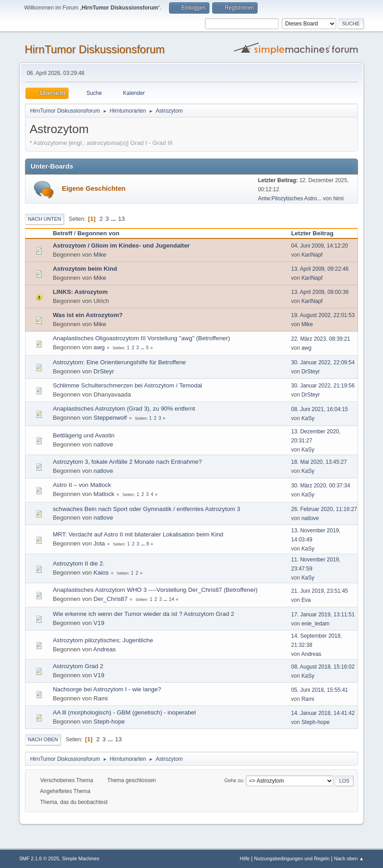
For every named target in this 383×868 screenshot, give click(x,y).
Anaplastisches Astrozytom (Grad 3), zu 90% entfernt (124, 409)
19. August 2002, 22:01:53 (323, 315)
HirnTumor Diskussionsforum (95, 49)
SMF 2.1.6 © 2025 (39, 858)
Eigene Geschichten (94, 188)
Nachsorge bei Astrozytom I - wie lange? (107, 689)
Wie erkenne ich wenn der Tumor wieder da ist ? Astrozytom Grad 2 (143, 614)
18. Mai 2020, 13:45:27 (319, 462)
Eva (306, 600)
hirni (339, 198)
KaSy (308, 418)
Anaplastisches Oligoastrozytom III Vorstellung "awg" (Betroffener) (141, 338)
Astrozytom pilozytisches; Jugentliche (103, 640)
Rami (101, 698)
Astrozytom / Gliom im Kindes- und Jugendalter (121, 246)
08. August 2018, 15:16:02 (323, 667)
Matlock (104, 494)
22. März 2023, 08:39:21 (321, 339)
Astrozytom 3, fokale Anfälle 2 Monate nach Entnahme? (127, 462)
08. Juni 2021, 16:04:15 (320, 409)
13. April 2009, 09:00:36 (320, 292)
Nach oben (43, 739)
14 (172, 599)
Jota (99, 543)
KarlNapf (312, 255)
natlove (103, 444)
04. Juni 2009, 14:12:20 (320, 246)
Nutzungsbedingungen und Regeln (292, 858)
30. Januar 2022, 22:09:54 (323, 362)
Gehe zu (234, 780)
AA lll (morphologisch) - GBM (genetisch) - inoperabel (124, 712)
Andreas (104, 649)
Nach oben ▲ (349, 858)
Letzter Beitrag (316, 233)
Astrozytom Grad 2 (78, 666)
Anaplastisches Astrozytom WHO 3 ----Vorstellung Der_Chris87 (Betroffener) (155, 590)
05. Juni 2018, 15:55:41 (320, 690)
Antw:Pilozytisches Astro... (290, 198)
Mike (100, 255)
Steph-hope (109, 722)
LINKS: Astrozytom (80, 292)
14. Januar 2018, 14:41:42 (323, 713)
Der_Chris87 (111, 599)
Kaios (101, 573)
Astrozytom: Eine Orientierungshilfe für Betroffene (119, 362)
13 (122, 219)
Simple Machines (80, 858)
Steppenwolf (110, 418)
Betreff (62, 233)
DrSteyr (104, 371)
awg (99, 347)
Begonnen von (98, 233)
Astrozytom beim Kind (85, 269)
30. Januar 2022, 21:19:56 (323, 386)
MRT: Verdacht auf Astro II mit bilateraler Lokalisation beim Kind (138, 534)
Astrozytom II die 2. (79, 563)
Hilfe (245, 858)
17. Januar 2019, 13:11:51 (323, 615)
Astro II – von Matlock (82, 485)
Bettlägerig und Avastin (84, 435)
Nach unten (44, 219)
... (114, 219)
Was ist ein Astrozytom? (88, 315)
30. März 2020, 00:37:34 (321, 486)
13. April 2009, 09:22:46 (320, 269)
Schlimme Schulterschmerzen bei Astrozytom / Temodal (127, 385)
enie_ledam (315, 624)
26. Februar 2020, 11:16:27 (324, 509)
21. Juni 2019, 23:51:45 (320, 591)
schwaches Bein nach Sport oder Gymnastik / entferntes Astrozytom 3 (147, 509)
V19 (99, 623)
